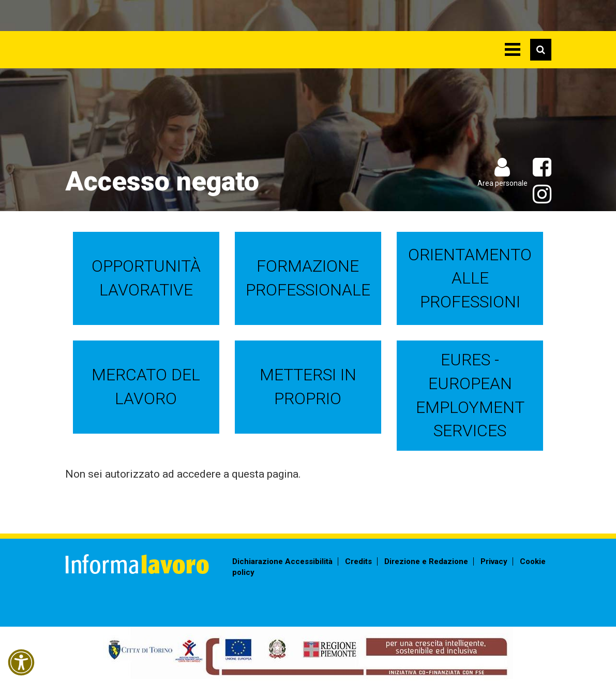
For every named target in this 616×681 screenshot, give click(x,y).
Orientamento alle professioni (470, 278)
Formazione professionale (308, 278)
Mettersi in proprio (308, 387)
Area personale (502, 183)
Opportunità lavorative (146, 278)
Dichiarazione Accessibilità (282, 561)
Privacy (494, 561)
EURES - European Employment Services (470, 395)
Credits (358, 561)
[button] (21, 662)
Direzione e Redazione (426, 561)
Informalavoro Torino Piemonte (162, 44)
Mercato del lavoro (146, 387)
